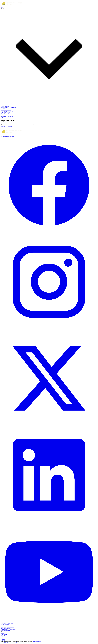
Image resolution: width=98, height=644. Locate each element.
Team (4, 116)
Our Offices (8, 116)
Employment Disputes (5, 113)
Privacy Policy (4, 643)
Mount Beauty (4, 634)
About (2, 116)
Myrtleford (3, 640)
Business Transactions (5, 115)
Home (2, 7)
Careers (18, 643)
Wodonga (3, 639)
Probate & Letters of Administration (8, 108)
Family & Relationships (6, 110)
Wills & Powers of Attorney (7, 114)
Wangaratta (3, 638)
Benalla (2, 633)
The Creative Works (37, 642)
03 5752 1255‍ (4, 135)
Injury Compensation (5, 106)
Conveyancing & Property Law (7, 111)
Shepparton (3, 636)
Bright (2, 637)
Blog (12, 116)
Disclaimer (9, 643)
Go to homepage (4, 126)
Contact (2, 117)
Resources (14, 643)
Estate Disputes (4, 109)
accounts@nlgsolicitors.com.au (7, 136)
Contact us (10, 126)
